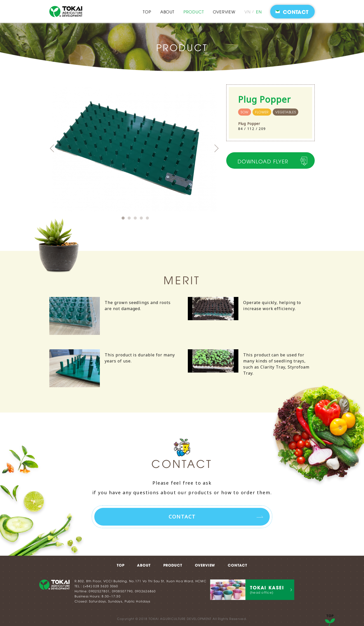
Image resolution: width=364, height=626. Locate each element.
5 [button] (147, 218)
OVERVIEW (224, 12)
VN (248, 12)
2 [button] (129, 218)
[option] (138, 149)
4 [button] (141, 218)
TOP (147, 12)
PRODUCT (194, 12)
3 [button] (135, 218)
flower (261, 112)
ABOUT (167, 12)
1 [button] (123, 218)
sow (244, 112)
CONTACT (237, 565)
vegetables (283, 112)
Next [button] (217, 148)
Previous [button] (52, 148)
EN (259, 12)
